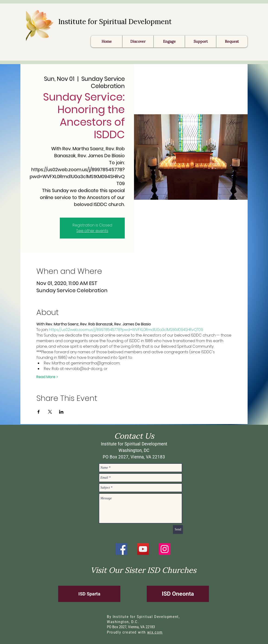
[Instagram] (165, 549)
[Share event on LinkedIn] (61, 412)
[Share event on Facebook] (39, 412)
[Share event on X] (50, 412)
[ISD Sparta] (89, 594)
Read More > (47, 377)
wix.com (155, 632)
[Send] (178, 530)
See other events (92, 231)
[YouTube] (143, 549)
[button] (232, 41)
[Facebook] (121, 549)
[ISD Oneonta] (178, 594)
